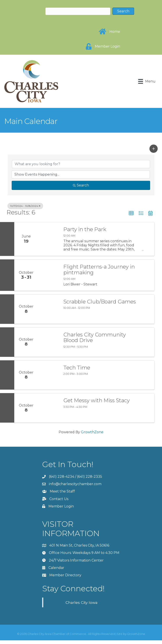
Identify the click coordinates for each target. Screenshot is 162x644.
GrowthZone (92, 432)
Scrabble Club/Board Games (100, 302)
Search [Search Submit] (81, 185)
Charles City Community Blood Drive (95, 338)
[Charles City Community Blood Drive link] (49, 342)
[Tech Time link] (49, 375)
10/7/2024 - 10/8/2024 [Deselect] (25, 206)
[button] (154, 149)
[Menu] (147, 81)
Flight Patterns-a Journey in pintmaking (99, 270)
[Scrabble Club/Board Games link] (49, 309)
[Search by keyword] (81, 164)
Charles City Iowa (82, 602)
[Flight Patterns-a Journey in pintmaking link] (49, 275)
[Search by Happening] (81, 175)
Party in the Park (85, 229)
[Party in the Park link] (49, 239)
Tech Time (77, 368)
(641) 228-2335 (90, 477)
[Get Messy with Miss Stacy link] (49, 408)
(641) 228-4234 (62, 477)
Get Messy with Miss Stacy (97, 400)
